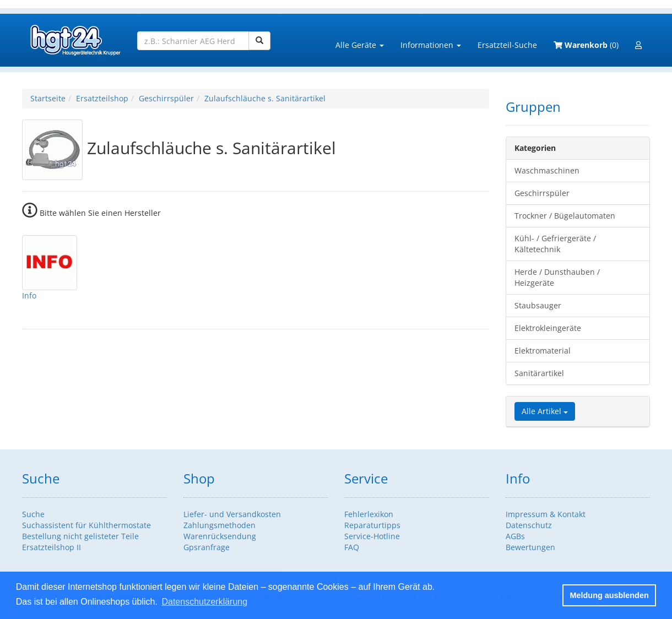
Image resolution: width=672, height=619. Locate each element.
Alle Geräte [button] (360, 45)
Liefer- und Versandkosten (232, 514)
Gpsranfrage (207, 547)
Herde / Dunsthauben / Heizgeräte (557, 277)
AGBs (515, 536)
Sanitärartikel (539, 373)
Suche (33, 514)
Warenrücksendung (220, 536)
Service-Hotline (372, 536)
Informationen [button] (431, 45)
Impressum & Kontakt (546, 514)
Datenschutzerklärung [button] (204, 602)
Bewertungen (530, 547)
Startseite (48, 98)
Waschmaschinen (547, 170)
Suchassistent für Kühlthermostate (86, 525)
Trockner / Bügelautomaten (565, 216)
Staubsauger (538, 305)
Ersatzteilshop (102, 98)
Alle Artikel (545, 411)
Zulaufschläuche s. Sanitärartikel (265, 98)
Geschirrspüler (166, 98)
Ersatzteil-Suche (507, 45)
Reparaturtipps (372, 525)
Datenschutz (529, 525)
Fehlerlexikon (369, 514)
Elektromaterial (543, 351)
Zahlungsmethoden (220, 525)
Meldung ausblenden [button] (609, 595)
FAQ (352, 547)
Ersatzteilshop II (52, 547)
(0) (586, 45)
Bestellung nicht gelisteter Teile (80, 536)
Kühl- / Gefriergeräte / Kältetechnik (555, 244)
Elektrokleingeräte (548, 328)
